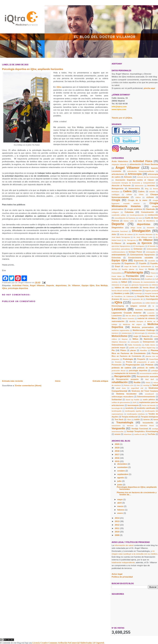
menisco (115, 333)
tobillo (137, 419)
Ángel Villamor (37, 285)
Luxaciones (117, 316)
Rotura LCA (129, 385)
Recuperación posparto (127, 379)
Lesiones (119, 309)
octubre (121, 471)
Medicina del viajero (132, 324)
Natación (146, 336)
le (153, 306)
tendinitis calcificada (146, 408)
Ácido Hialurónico (120, 161)
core (140, 218)
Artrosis (128, 177)
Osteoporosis (149, 342)
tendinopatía (117, 411)
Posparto (141, 359)
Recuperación (122, 376)
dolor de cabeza (126, 234)
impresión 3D (137, 299)
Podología (128, 359)
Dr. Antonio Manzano (144, 234)
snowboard (149, 394)
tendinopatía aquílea (133, 411)
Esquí (118, 266)
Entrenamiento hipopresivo (143, 255)
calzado (152, 192)
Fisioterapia (134, 272)
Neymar (125, 339)
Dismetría (151, 228)
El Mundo (152, 246)
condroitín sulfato (119, 215)
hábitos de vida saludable (127, 288)
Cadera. (142, 191)
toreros (147, 419)
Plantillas (144, 351)
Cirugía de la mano (138, 200)
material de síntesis (146, 318)
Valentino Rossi (147, 426)
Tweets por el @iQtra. (122, 118)
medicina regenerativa (120, 330)
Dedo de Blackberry (146, 221)
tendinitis (130, 408)
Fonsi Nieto (117, 276)
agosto (121, 477)
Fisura (153, 273)
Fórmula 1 (150, 276)
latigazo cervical (138, 306)
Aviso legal (117, 574)
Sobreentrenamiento (146, 397)
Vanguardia (118, 428)
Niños (135, 339)
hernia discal (149, 288)
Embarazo (138, 249)
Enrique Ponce (135, 252)
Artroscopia (135, 174)
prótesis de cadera (121, 368)
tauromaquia (133, 405)
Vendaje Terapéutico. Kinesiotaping (142, 431)
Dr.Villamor (116, 243)
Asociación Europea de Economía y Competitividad (133, 183)
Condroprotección (137, 215)
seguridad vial (137, 388)
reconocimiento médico (149, 373)
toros (156, 419)
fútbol (124, 282)
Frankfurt (148, 279)
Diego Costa (136, 228)
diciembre (122, 464)
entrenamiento (119, 255)
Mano (114, 318)
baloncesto (139, 186)
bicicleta (151, 185)
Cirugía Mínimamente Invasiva (135, 205)
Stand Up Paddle (133, 400)
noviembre (123, 467)
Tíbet (129, 420)
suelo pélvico (149, 400)
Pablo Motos (150, 345)
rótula (148, 383)
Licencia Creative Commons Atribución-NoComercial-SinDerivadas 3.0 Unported (68, 643)
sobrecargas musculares (123, 397)
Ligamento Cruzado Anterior (127, 313)
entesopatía (151, 252)
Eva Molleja (102, 285)
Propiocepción (133, 365)
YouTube (151, 434)
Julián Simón (150, 303)
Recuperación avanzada (147, 376)
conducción (153, 215)
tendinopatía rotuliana (136, 414)
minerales (152, 333)
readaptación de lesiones (125, 373)
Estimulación (146, 267)
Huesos (126, 299)
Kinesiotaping (118, 306)
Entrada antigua (100, 381)
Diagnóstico (118, 227)
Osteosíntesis (118, 345)
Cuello (148, 218)
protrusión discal (118, 371)
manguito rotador (147, 316)
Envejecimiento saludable (141, 258)
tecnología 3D (117, 408)
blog (147, 189)
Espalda (143, 263)
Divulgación (141, 231)
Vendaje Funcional (140, 429)
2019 (117, 448)
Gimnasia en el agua (120, 285)
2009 (117, 535)
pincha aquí (149, 88)
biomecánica (134, 188)
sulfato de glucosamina (121, 402)
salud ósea (121, 388)
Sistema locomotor (126, 394)
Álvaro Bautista (151, 164)
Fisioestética (117, 273)
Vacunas (130, 426)
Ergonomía (139, 261)
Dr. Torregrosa (130, 240)
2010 (117, 532)
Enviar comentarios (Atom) (28, 385)
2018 (117, 451)
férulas (151, 269)
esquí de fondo (131, 267)
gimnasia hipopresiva (140, 285)
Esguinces (130, 263)
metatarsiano (127, 333)
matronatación (118, 321)
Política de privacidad (122, 577)
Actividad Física (20, 285)
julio (120, 481)
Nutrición (148, 339)
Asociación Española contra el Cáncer (135, 180)
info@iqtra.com (119, 106)
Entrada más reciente (12, 381)
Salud (155, 385)
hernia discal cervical (120, 291)
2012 (117, 525)
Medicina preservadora (143, 327)
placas (133, 350)
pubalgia (155, 371)
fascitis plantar (128, 269)
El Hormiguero (139, 246)
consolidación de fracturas (125, 218)
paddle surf (134, 348)
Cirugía (116, 200)
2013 (117, 521)
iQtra (59, 87)
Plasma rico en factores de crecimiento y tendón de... (137, 493)
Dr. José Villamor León (143, 237)
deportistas (61, 285)
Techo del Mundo (149, 405)
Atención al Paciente (121, 185)
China (141, 195)
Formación (132, 276)
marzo (121, 506)
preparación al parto (146, 362)
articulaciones (118, 174)
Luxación (151, 313)
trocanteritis (148, 423)
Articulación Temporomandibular (141, 171)
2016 (117, 458)
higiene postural (152, 291)
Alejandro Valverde (119, 164)
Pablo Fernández (135, 345)
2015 (117, 461)
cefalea (129, 195)
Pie (113, 350)
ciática (138, 197)
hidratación (137, 290)
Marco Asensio (128, 318)
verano (117, 434)
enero (120, 513)
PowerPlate (154, 359)
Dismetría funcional (120, 231)
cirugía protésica (135, 209)
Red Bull (150, 379)
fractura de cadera (120, 279)
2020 (117, 444)
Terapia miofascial (130, 417)
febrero (121, 510)
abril (120, 503)
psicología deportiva (18, 288)
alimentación (135, 164)
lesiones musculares (145, 310)
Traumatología (125, 422)
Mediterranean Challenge (144, 330)
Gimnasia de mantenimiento (144, 282)
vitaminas (128, 434)
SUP (135, 402)
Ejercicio (147, 243)
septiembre (123, 474)
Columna (129, 212)
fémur (141, 269)
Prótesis (149, 365)
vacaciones (116, 426)
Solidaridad (117, 400)
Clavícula (150, 209)
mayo (120, 499)
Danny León (129, 221)
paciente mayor (118, 348)
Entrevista (116, 258)
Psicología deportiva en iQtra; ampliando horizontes (137, 488)
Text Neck (119, 419)
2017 (117, 454)
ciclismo (150, 197)
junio (120, 484)
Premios (118, 362)
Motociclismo (120, 336)
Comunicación (147, 212)
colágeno (115, 212)
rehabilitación (120, 382)
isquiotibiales (137, 303)
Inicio (58, 381)
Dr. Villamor (74, 285)
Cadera (127, 191)
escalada (151, 261)
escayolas (116, 263)
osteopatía (135, 342)
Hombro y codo (122, 293)
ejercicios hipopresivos (121, 246)
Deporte (50, 285)
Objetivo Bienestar (119, 342)
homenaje (138, 293)
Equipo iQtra (88, 285)
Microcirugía (140, 333)
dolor (114, 234)
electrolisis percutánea (121, 249)
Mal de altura (131, 316)
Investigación (152, 299)
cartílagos (116, 195)
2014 (117, 518)
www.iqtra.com (119, 109)
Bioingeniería (118, 188)
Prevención (117, 365)
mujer (136, 336)
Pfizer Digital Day (148, 348)
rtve (138, 385)
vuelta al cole (139, 434)
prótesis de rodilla (146, 368)
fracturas (136, 279)
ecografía (131, 243)
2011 (117, 528)
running (146, 385)
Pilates (123, 350)
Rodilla (137, 382)
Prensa (129, 362)
